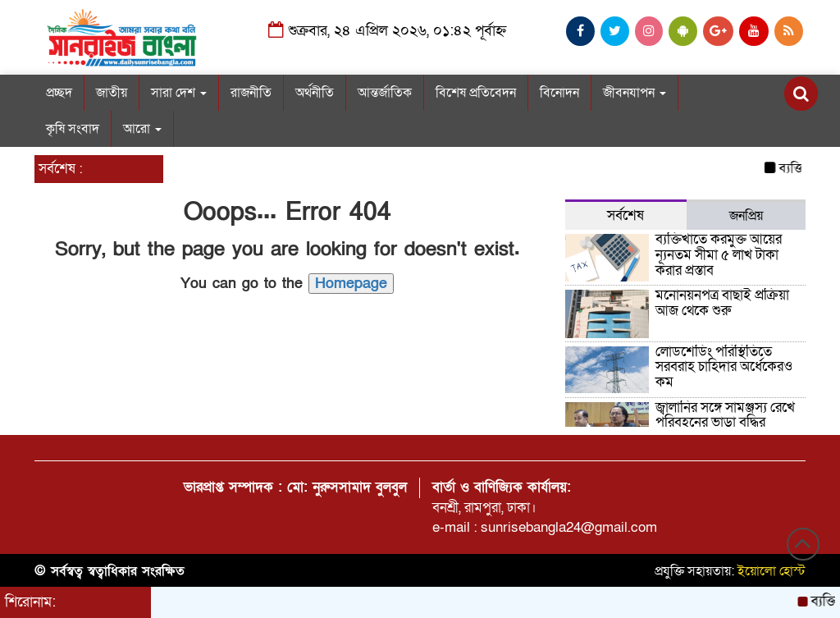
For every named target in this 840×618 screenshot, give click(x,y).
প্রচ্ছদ (59, 93)
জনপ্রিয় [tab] (746, 216)
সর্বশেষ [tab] (625, 215)
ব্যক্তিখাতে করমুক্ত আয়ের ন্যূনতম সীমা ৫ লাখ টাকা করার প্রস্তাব (719, 254)
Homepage (351, 284)
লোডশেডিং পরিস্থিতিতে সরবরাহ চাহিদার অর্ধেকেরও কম (724, 367)
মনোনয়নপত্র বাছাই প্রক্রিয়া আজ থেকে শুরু (722, 303)
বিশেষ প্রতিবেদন (476, 93)
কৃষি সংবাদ (73, 129)
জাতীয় (112, 93)
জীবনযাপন (635, 93)
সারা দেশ (179, 93)
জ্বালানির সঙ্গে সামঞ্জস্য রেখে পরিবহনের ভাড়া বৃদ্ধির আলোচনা (725, 423)
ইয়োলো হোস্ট (772, 571)
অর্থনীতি (315, 93)
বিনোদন (559, 93)
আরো (142, 129)
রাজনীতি (251, 93)
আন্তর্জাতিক (385, 93)
